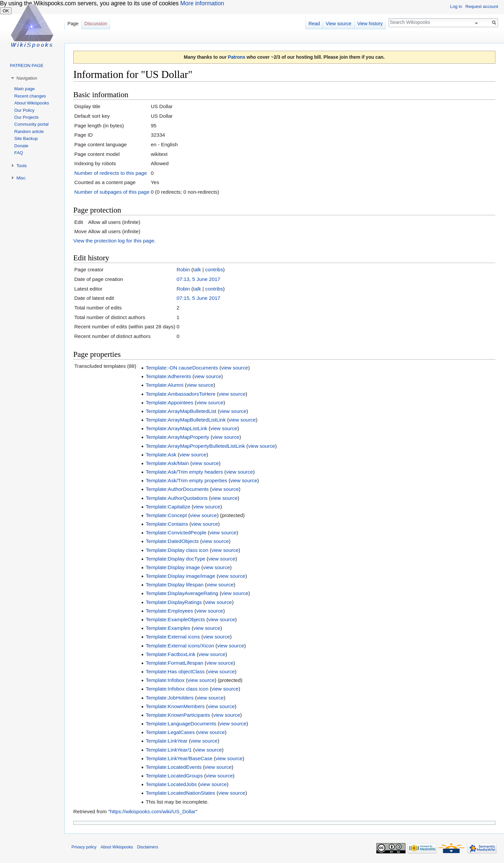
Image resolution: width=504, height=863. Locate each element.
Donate (21, 146)
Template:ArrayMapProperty (177, 437)
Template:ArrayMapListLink (176, 428)
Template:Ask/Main (167, 463)
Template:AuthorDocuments (177, 489)
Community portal (31, 124)
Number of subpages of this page (112, 192)
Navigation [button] (27, 78)
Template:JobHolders (170, 698)
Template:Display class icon (177, 550)
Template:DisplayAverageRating (182, 593)
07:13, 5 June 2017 (199, 279)
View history (370, 24)
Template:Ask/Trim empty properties (186, 480)
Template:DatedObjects (172, 541)
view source (235, 368)
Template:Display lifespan (175, 585)
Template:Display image (173, 567)
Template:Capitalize (168, 507)
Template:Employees (169, 611)
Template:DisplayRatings (174, 602)
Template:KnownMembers (175, 706)
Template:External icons (173, 637)
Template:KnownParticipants (178, 715)
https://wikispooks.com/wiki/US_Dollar (153, 811)
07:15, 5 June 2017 (199, 298)
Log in (456, 6)
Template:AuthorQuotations (177, 498)
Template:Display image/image (180, 576)
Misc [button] (21, 178)
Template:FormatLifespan (174, 663)
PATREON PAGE (27, 66)
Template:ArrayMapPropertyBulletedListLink (195, 446)
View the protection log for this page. (115, 241)
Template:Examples (168, 628)
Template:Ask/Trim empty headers (184, 472)
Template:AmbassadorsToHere (180, 394)
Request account (482, 6)
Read (314, 24)
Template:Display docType (175, 559)
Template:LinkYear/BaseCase (179, 758)
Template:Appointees (169, 402)
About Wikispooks (32, 103)
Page (73, 24)
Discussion (96, 24)
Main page (25, 89)
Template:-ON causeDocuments (182, 368)
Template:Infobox (165, 680)
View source (339, 24)
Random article (29, 132)
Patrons (236, 57)
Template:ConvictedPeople (176, 532)
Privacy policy (84, 847)
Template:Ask (161, 455)
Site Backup (26, 138)
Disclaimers (148, 847)
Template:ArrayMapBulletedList (181, 411)
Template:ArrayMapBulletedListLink (186, 420)
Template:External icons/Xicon (180, 646)
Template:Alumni (164, 385)
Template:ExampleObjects (175, 619)
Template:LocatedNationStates (180, 793)
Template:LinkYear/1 (169, 750)
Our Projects (26, 117)
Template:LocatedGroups (174, 776)
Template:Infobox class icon (177, 689)
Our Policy (24, 110)
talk (197, 269)
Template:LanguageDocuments (181, 724)
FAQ (19, 153)
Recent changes (30, 96)
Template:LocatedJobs (171, 784)
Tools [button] (22, 166)
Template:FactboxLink (170, 654)
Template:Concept (166, 515)
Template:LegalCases (170, 732)
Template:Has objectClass (175, 671)
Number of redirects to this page (111, 173)
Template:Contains (167, 524)
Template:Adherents (168, 376)
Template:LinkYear (166, 741)
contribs (214, 269)
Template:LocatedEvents (174, 767)
